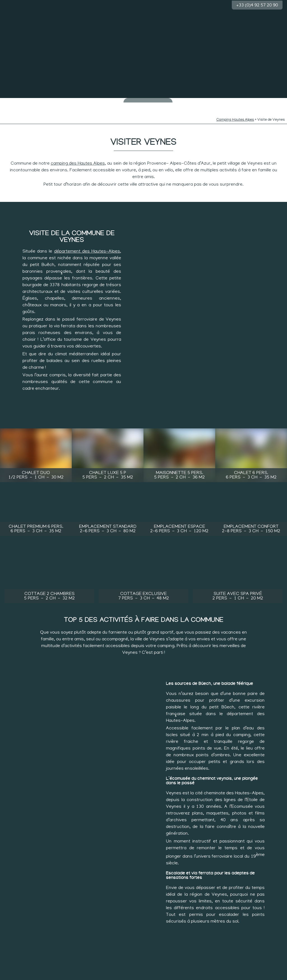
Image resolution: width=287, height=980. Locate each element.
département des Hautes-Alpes (87, 243)
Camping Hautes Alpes (235, 112)
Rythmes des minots (76, 103)
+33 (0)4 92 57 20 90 (257, 4)
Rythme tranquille (181, 103)
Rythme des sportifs (211, 103)
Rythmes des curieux (106, 103)
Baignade (46, 101)
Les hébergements (241, 103)
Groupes (271, 101)
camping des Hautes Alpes (78, 155)
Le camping (16, 101)
